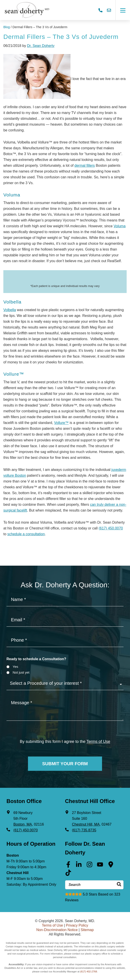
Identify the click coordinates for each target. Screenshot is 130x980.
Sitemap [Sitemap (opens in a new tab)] (87, 930)
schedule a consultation (26, 534)
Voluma (120, 226)
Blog (7, 27)
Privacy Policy (77, 925)
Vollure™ (61, 423)
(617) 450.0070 (111, 528)
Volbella (10, 310)
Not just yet (21, 672)
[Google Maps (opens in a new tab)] (111, 866)
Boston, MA (23, 824)
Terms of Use (52, 925)
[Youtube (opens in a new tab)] (100, 866)
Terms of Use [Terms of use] (98, 742)
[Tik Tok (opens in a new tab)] (68, 874)
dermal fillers (85, 165)
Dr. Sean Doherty (41, 46)
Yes (15, 667)
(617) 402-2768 (88, 972)
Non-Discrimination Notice (57, 930)
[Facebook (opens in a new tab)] (68, 866)
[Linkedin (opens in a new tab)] (79, 866)
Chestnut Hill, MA (86, 824)
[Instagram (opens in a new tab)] (90, 866)
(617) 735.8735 (84, 830)
